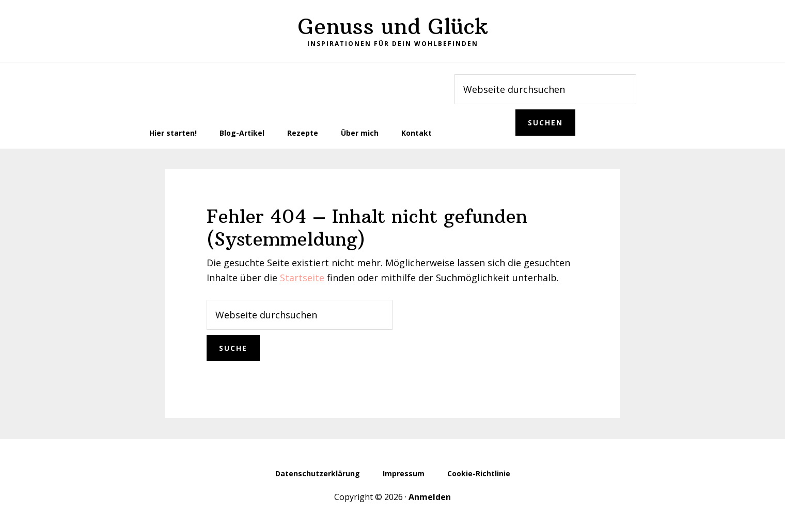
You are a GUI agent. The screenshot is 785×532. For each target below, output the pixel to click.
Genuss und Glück (393, 26)
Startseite (302, 278)
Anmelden (430, 497)
